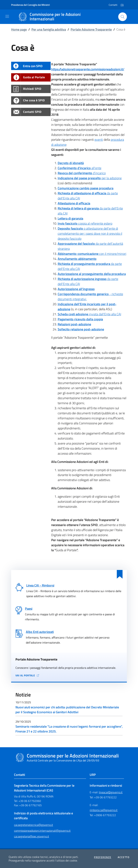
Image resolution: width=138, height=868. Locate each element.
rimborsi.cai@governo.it (104, 810)
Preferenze (103, 857)
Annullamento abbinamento (77, 259)
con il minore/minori (92, 254)
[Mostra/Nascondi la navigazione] (7, 16)
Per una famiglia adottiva (49, 29)
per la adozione (90, 178)
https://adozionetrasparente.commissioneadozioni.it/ (88, 69)
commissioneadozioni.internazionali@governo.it (42, 831)
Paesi (29, 609)
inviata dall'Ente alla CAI (89, 314)
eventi (99, 140)
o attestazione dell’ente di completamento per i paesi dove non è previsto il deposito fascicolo (90, 234)
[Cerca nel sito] (123, 17)
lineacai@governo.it (111, 792)
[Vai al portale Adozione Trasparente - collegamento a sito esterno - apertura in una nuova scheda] (69, 675)
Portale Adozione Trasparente (91, 29)
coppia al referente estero (85, 223)
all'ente (80, 168)
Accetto (124, 857)
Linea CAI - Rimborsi (40, 585)
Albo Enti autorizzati (40, 632)
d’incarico (82, 173)
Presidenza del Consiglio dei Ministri (30, 5)
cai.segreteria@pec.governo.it (32, 836)
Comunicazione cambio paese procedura (86, 188)
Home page (19, 29)
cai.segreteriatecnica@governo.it (34, 825)
